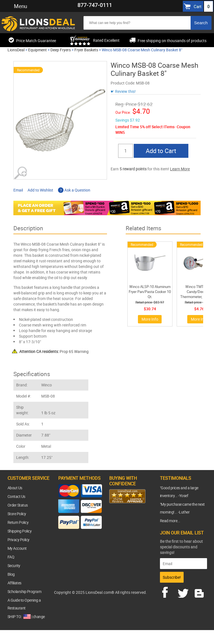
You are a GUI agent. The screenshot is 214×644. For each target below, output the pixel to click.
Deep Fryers (61, 50)
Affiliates (14, 583)
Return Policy (18, 522)
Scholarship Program (25, 591)
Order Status (18, 505)
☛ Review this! (123, 91)
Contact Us (16, 496)
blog (200, 592)
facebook (169, 592)
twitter (184, 592)
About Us (15, 488)
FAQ (11, 557)
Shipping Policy (20, 531)
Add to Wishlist (40, 190)
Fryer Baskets (86, 50)
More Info (150, 319)
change (39, 617)
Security (14, 566)
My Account (17, 548)
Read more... (170, 521)
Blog (11, 574)
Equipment (37, 50)
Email (18, 190)
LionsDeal (16, 50)
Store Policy (17, 514)
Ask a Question (74, 190)
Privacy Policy (19, 540)
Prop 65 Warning (54, 351)
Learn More (180, 169)
